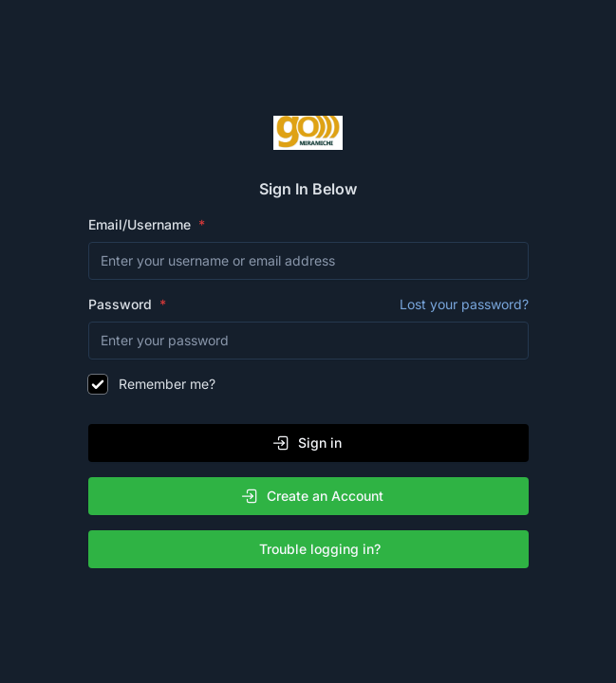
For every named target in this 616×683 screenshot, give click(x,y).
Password (308, 305)
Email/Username (141, 224)
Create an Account (312, 496)
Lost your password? (464, 304)
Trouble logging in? (312, 549)
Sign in (307, 443)
